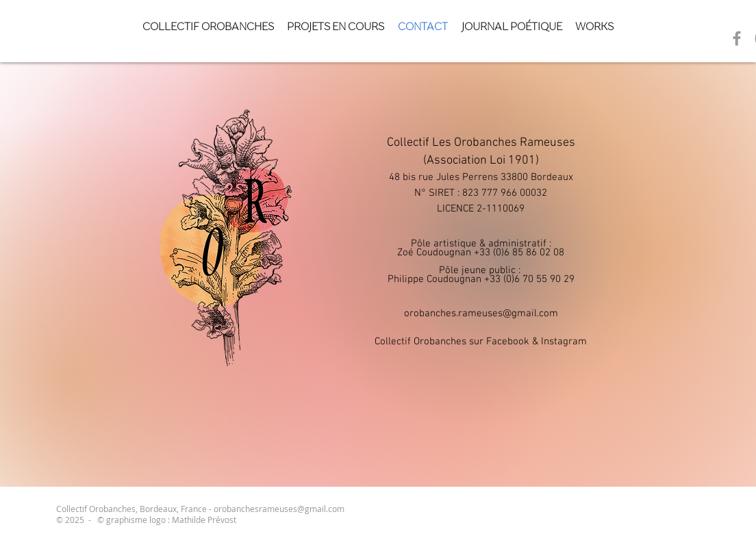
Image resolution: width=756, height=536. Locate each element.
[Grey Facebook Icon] (737, 38)
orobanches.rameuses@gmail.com (481, 314)
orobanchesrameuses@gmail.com (279, 509)
